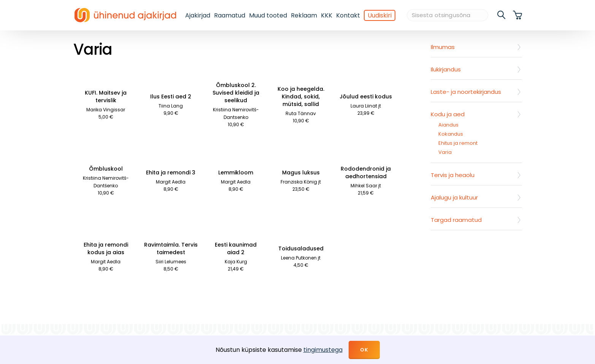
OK (364, 350)
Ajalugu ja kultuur (454, 197)
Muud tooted (268, 15)
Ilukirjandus (446, 69)
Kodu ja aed (448, 114)
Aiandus (448, 125)
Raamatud (230, 15)
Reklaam (304, 15)
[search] (502, 15)
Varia (445, 152)
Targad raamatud (456, 220)
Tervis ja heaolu (453, 175)
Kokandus (451, 134)
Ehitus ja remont (458, 143)
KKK (327, 15)
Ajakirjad (198, 15)
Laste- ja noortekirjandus (466, 92)
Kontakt (348, 15)
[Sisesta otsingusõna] (447, 15)
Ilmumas (443, 47)
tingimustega (323, 350)
